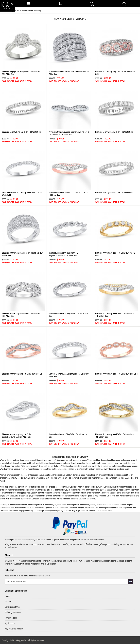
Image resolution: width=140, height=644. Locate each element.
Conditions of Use (12, 607)
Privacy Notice (11, 618)
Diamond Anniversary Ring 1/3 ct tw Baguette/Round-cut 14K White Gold (63, 254)
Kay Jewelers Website (14, 629)
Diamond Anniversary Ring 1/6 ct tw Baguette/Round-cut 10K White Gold (17, 436)
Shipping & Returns (13, 612)
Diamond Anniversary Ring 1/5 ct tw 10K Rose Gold (23, 374)
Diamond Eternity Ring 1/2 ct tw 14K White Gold (22, 132)
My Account (10, 623)
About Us (9, 601)
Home (7, 596)
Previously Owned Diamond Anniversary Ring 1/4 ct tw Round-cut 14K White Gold (69, 133)
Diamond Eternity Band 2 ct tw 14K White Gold (114, 132)
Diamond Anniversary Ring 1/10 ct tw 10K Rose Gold (116, 374)
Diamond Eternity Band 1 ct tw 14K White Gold (114, 192)
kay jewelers (75, 540)
